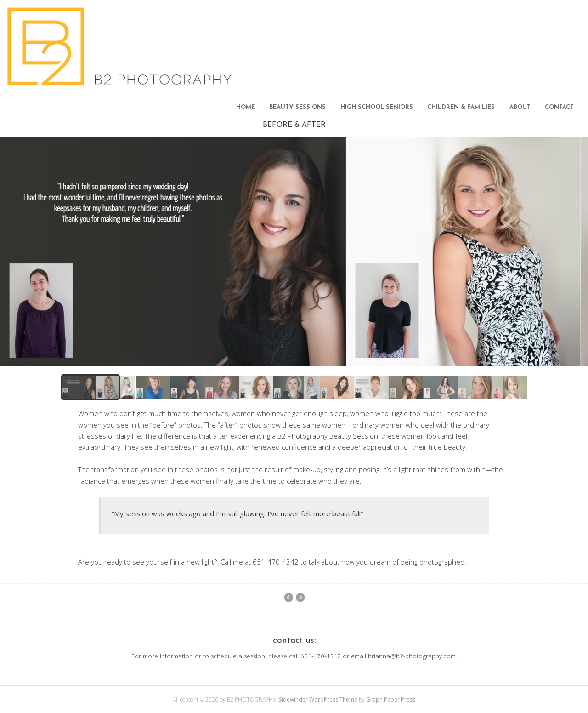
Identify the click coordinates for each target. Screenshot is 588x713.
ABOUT (520, 107)
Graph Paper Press (391, 699)
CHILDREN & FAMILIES (461, 107)
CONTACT (559, 107)
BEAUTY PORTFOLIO (300, 598)
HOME (246, 107)
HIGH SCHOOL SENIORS (377, 107)
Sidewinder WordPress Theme (318, 699)
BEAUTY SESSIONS (297, 107)
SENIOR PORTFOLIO (288, 598)
